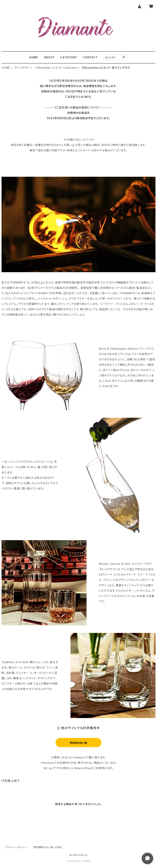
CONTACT (90, 57)
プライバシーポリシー (16, 847)
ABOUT (49, 57)
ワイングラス (22, 68)
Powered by (78, 861)
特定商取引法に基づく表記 (48, 847)
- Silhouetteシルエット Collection (56, 68)
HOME (34, 57)
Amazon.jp (78, 743)
